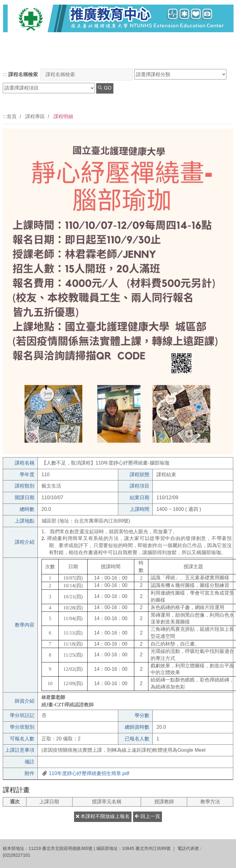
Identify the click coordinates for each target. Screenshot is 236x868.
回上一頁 (147, 816)
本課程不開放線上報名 (103, 816)
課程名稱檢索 (23, 74)
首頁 (12, 116)
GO (105, 88)
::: (5, 74)
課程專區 (35, 116)
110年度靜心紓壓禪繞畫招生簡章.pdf (88, 773)
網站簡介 (215, 58)
